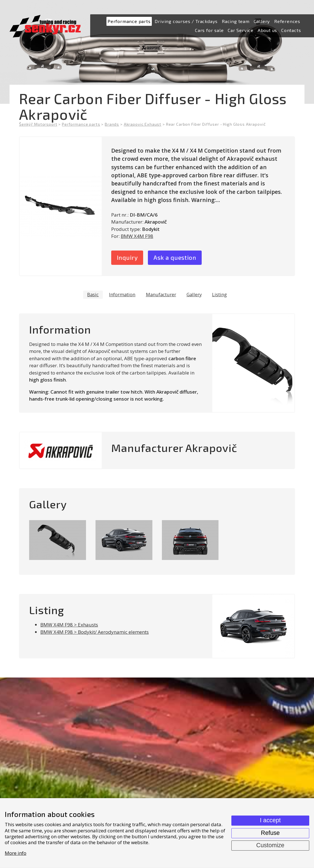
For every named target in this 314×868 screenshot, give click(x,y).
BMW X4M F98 (137, 236)
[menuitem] (129, 21)
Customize (270, 845)
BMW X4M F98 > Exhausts (69, 625)
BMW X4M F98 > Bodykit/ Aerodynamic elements (95, 633)
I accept (270, 820)
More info (16, 853)
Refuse (270, 833)
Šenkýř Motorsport (38, 124)
